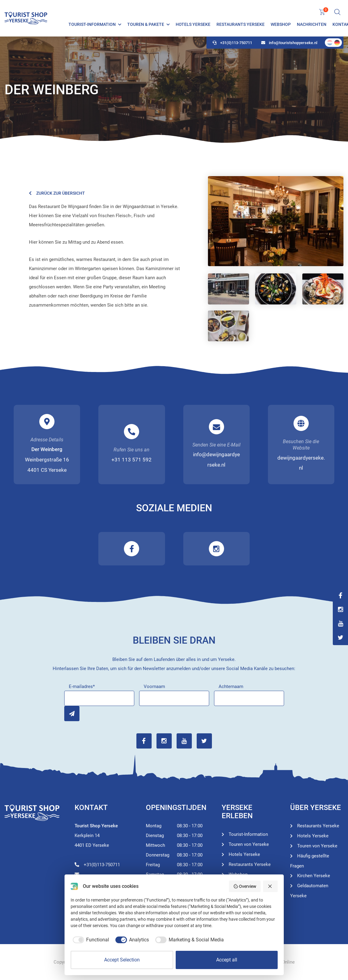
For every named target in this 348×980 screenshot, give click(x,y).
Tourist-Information (92, 24)
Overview (245, 886)
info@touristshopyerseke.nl (289, 43)
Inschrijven (72, 714)
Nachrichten (312, 24)
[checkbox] (90, 940)
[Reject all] (270, 886)
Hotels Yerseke (193, 24)
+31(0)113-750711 (232, 43)
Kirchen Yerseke (314, 876)
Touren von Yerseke (249, 844)
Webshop (281, 24)
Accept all (227, 960)
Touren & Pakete (146, 24)
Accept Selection (122, 960)
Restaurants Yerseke (241, 24)
